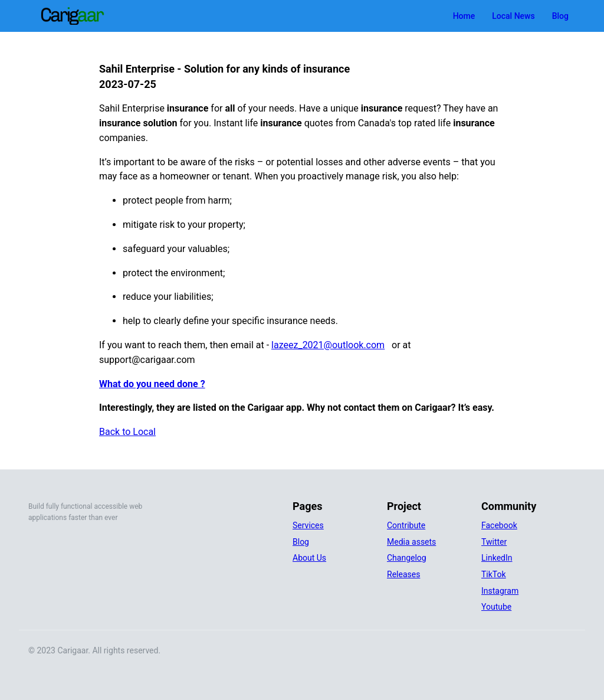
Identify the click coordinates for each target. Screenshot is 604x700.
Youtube (496, 607)
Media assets (411, 542)
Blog (560, 16)
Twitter (494, 542)
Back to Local (127, 432)
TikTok (494, 574)
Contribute (406, 525)
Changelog (407, 558)
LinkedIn (497, 558)
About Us (309, 558)
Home (464, 16)
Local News (513, 16)
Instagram (500, 591)
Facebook (499, 525)
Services (308, 525)
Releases (403, 574)
